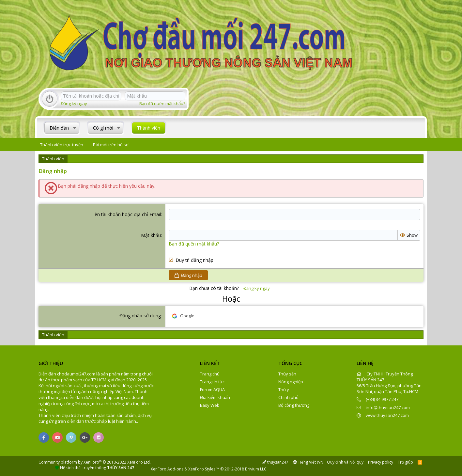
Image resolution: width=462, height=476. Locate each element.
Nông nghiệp (291, 382)
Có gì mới (103, 128)
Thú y (284, 389)
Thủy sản (287, 374)
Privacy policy (381, 462)
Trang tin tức (212, 382)
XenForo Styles (202, 469)
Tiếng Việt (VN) (309, 462)
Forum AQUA (212, 389)
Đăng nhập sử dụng (140, 316)
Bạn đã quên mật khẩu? (162, 103)
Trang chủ (210, 374)
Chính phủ (288, 397)
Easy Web (210, 405)
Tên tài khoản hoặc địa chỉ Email (126, 214)
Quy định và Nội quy (345, 462)
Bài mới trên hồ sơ (111, 145)
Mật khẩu (151, 235)
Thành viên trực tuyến (62, 145)
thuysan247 (275, 462)
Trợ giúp (405, 462)
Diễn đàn (59, 128)
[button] (75, 128)
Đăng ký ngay (74, 103)
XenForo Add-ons (167, 469)
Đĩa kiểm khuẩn (215, 397)
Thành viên (149, 128)
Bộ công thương (294, 405)
